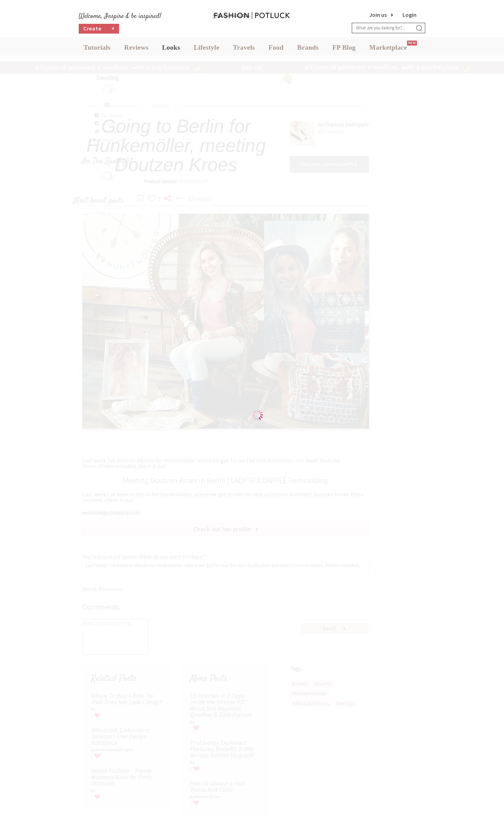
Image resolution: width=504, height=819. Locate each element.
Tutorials (97, 49)
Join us (378, 15)
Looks (171, 49)
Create (99, 30)
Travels (244, 49)
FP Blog (344, 49)
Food (276, 49)
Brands (308, 49)
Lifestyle (207, 49)
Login (409, 15)
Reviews (136, 49)
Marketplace (388, 49)
